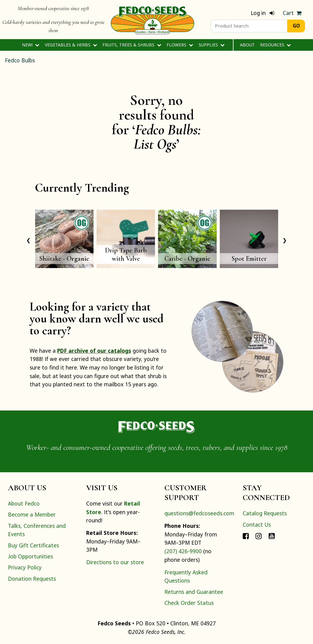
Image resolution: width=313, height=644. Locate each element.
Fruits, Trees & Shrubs (132, 45)
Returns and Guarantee (194, 592)
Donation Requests (32, 579)
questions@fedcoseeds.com (199, 513)
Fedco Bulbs (20, 60)
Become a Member (32, 514)
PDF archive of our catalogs (94, 351)
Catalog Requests (265, 513)
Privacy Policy (25, 567)
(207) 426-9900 (183, 551)
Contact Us (257, 524)
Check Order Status (189, 603)
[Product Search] (249, 26)
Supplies (212, 45)
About (247, 45)
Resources (276, 45)
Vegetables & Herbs (71, 45)
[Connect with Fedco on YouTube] (272, 535)
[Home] (153, 20)
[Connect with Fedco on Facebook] (246, 535)
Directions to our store (115, 562)
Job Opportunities (30, 556)
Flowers (180, 45)
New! (31, 45)
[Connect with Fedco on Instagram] (259, 535)
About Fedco (24, 503)
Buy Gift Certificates (33, 545)
